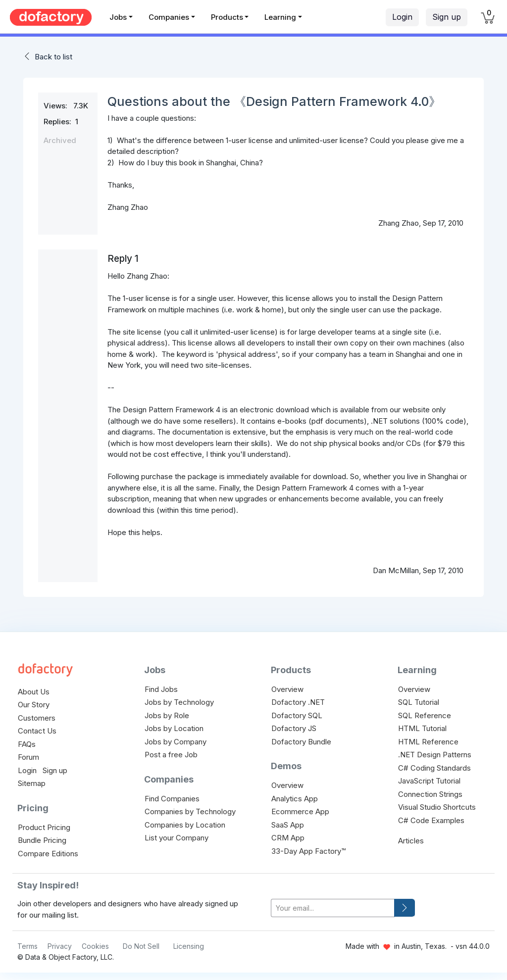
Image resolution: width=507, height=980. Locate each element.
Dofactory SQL (297, 715)
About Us (34, 692)
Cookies (95, 946)
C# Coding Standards (434, 768)
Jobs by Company (176, 742)
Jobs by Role (167, 715)
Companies (169, 17)
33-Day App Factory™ (308, 851)
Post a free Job (171, 755)
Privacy (60, 946)
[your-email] (333, 908)
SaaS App (288, 825)
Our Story (34, 705)
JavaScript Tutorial (429, 781)
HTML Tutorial (422, 728)
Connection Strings (430, 794)
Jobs (118, 17)
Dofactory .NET (298, 702)
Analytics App (295, 799)
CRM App (288, 838)
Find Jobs (161, 689)
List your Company (177, 838)
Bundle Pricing (42, 840)
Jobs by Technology (179, 702)
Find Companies (172, 799)
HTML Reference (428, 742)
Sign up (447, 17)
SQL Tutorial (419, 702)
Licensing (189, 946)
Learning (280, 17)
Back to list (53, 57)
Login (402, 17)
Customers (37, 718)
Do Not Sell (141, 946)
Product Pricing (44, 827)
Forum (28, 757)
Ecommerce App (300, 811)
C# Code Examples (431, 820)
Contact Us (37, 731)
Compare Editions (48, 854)
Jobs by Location (174, 728)
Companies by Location (185, 825)
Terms (27, 946)
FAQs (27, 744)
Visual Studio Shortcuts (437, 807)
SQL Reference (425, 715)
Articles (411, 841)
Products (227, 17)
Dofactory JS (294, 728)
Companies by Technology (190, 811)
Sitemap (32, 783)
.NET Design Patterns (435, 755)
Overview (287, 689)
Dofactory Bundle (301, 742)
